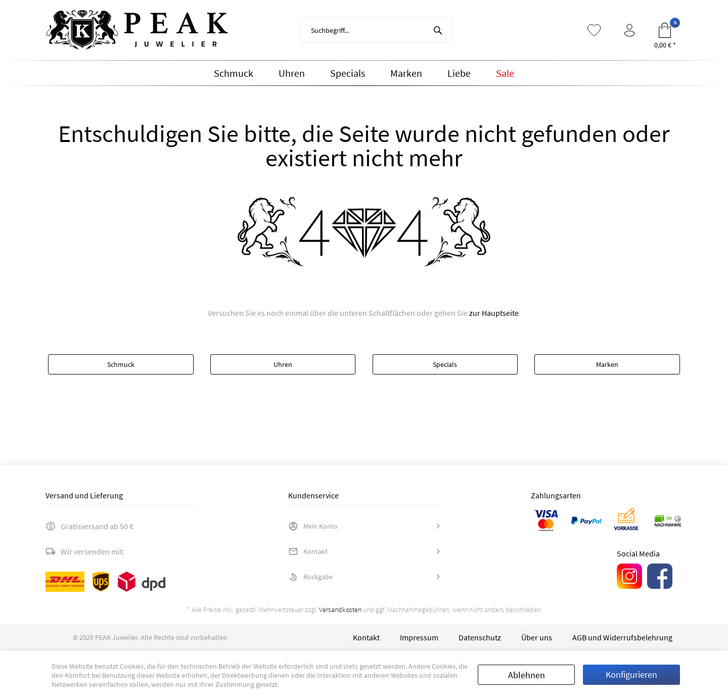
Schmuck (121, 364)
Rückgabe (310, 577)
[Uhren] (292, 73)
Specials (445, 364)
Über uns (537, 637)
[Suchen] (438, 30)
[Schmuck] (234, 73)
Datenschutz (480, 637)
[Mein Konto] (629, 30)
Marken (607, 364)
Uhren (283, 364)
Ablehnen (527, 675)
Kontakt (308, 551)
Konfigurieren (631, 674)
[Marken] (406, 73)
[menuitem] (376, 30)
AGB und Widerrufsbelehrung (622, 637)
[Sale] (505, 73)
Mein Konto (313, 526)
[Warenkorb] (665, 30)
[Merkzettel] (594, 30)
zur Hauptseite (494, 313)
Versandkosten (340, 610)
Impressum (419, 637)
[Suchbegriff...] (376, 30)
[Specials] (348, 73)
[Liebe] (459, 73)
